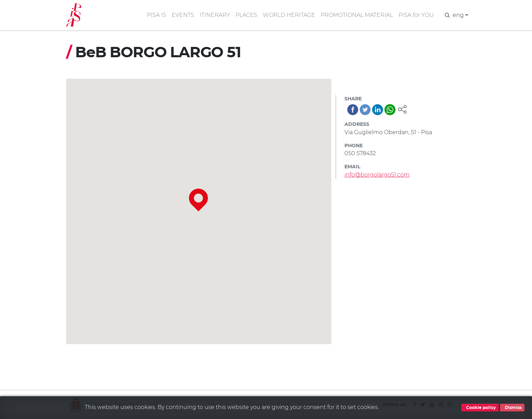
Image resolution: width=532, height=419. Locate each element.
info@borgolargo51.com (377, 175)
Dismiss (512, 408)
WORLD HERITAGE (289, 15)
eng (460, 15)
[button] (402, 109)
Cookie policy (480, 408)
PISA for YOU (416, 15)
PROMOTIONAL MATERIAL (357, 15)
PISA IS (157, 15)
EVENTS (183, 15)
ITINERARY (215, 15)
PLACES (246, 15)
